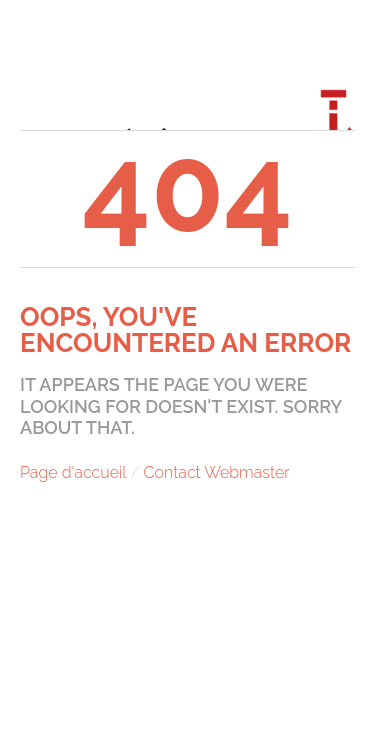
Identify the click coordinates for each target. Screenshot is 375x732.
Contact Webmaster (217, 472)
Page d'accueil (73, 472)
